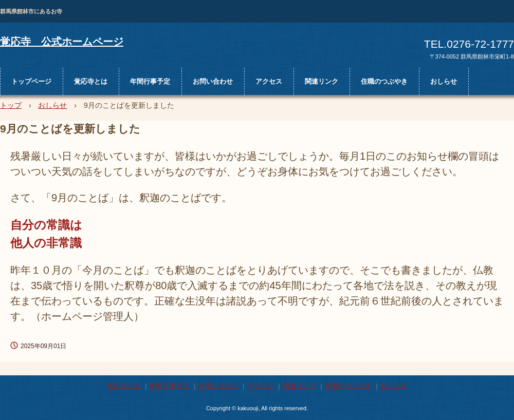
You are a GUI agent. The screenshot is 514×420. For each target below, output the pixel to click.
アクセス (269, 81)
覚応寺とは (91, 81)
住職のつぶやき (384, 81)
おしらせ (444, 81)
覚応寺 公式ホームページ (62, 42)
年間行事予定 (150, 81)
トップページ (31, 81)
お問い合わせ (213, 81)
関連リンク (322, 81)
